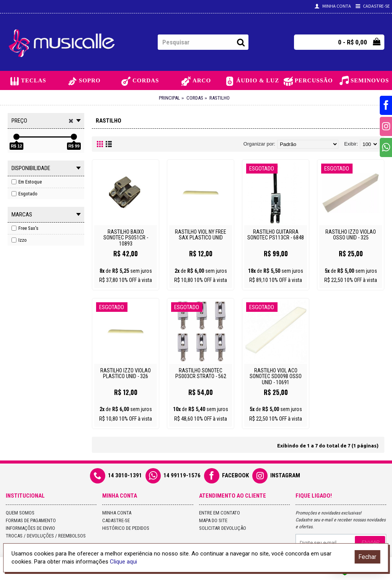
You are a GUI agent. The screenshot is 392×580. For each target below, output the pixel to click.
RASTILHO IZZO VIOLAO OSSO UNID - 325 (351, 235)
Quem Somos (20, 513)
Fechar (367, 557)
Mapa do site (213, 520)
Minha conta (117, 513)
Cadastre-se (116, 520)
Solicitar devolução (223, 528)
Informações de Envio (30, 528)
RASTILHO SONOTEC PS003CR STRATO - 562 (201, 373)
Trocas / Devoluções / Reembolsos (46, 536)
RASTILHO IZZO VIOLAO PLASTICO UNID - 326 (126, 373)
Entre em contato (220, 513)
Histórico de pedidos (126, 528)
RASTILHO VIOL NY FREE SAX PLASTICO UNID (201, 235)
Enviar (370, 542)
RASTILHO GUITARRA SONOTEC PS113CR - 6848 (276, 235)
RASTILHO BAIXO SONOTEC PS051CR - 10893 (126, 238)
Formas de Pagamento (31, 520)
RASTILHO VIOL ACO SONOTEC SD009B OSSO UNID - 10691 (276, 376)
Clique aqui (123, 562)
